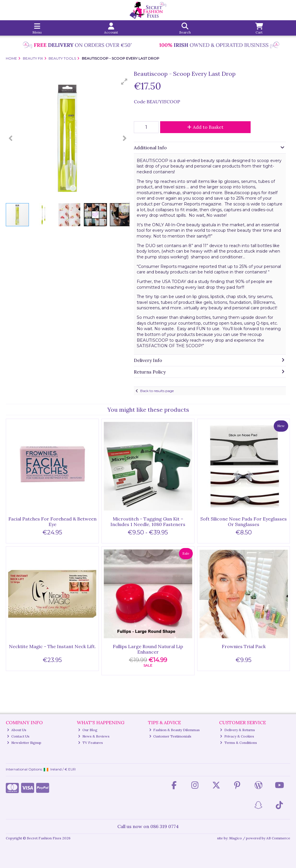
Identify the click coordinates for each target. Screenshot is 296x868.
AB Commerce (278, 838)
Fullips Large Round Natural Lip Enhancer (148, 649)
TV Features (90, 743)
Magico (236, 838)
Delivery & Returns (237, 730)
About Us (17, 730)
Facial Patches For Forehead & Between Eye (52, 522)
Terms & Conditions (238, 743)
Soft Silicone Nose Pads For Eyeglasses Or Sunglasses (244, 522)
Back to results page (157, 391)
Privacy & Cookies (237, 736)
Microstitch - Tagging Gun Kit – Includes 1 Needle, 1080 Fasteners (148, 522)
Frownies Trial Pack (244, 646)
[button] (124, 82)
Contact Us (18, 736)
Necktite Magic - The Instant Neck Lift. (52, 646)
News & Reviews (94, 736)
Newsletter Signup (24, 743)
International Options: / (41, 769)
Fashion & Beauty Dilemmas (175, 730)
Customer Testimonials (170, 736)
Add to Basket (205, 127)
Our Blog (88, 730)
